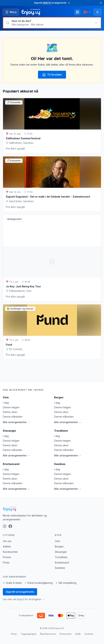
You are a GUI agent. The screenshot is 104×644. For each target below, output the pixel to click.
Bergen (59, 397)
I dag (6, 403)
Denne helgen (11, 407)
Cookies (89, 634)
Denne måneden (13, 417)
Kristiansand (11, 464)
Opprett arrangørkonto (20, 592)
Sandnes (60, 464)
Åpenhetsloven (48, 634)
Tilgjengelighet (28, 634)
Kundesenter (10, 552)
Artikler (7, 546)
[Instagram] (5, 526)
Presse (7, 557)
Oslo (6, 397)
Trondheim (61, 431)
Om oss (7, 541)
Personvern (65, 634)
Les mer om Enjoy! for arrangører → (24, 599)
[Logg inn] (97, 12)
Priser (6, 562)
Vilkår (78, 634)
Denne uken (10, 412)
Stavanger (9, 431)
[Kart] (77, 12)
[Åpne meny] (11, 12)
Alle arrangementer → (16, 422)
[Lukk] (101, 3)
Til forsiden (52, 75)
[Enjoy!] (52, 509)
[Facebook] (10, 526)
